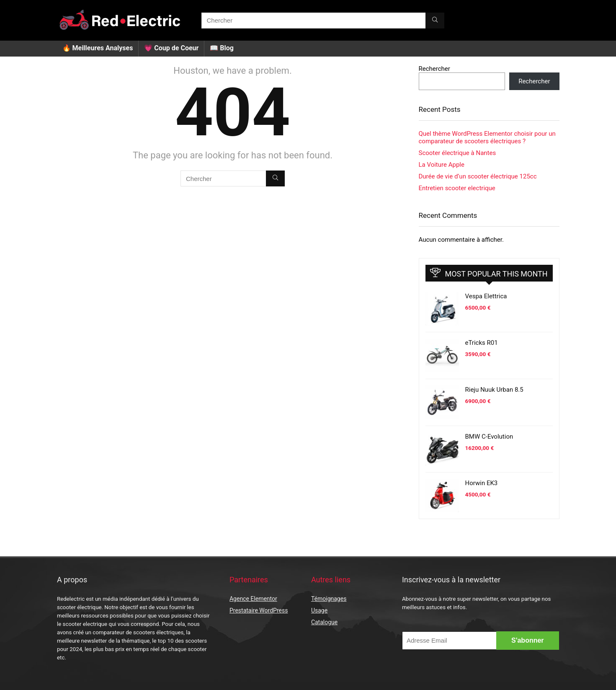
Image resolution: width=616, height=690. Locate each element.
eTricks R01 (482, 343)
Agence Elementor (253, 599)
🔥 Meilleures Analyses (98, 48)
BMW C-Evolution (489, 437)
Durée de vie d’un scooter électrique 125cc (478, 176)
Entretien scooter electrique (457, 188)
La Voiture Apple (442, 165)
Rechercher (434, 69)
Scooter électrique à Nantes (457, 153)
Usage (319, 610)
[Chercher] (435, 21)
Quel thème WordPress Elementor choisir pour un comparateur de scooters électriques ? (487, 137)
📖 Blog (222, 48)
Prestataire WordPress (259, 610)
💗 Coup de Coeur (171, 48)
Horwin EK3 (482, 483)
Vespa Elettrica (486, 296)
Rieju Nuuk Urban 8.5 (494, 390)
